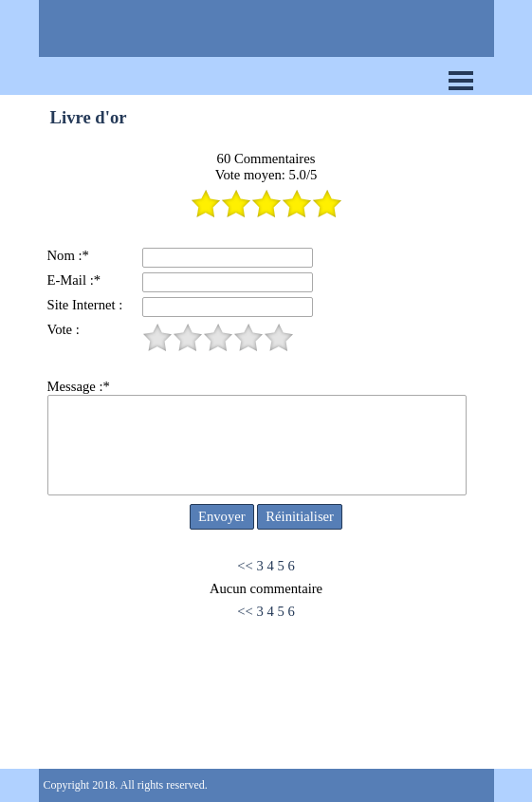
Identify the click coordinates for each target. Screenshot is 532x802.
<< (245, 566)
